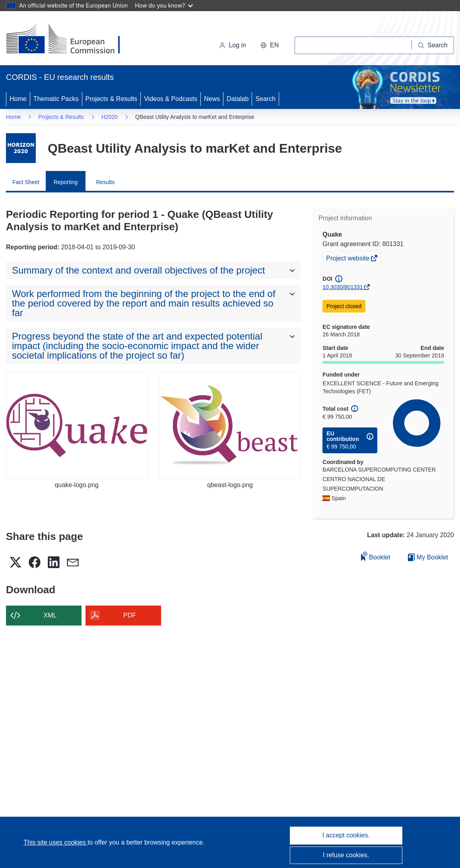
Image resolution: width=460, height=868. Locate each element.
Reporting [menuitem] (66, 182)
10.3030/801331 (343, 287)
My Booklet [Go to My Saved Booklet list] (428, 557)
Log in (233, 45)
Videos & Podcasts (171, 99)
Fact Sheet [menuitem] (26, 182)
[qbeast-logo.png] (230, 425)
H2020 (110, 117)
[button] (270, 45)
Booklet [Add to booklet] (376, 556)
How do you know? (164, 5)
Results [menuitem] (106, 182)
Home (18, 99)
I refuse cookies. (346, 855)
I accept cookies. (346, 835)
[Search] (433, 45)
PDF (130, 615)
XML (50, 615)
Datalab (238, 99)
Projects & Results (112, 99)
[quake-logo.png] (77, 425)
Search (265, 99)
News (212, 99)
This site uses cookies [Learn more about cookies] (55, 842)
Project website (348, 259)
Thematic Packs (56, 99)
